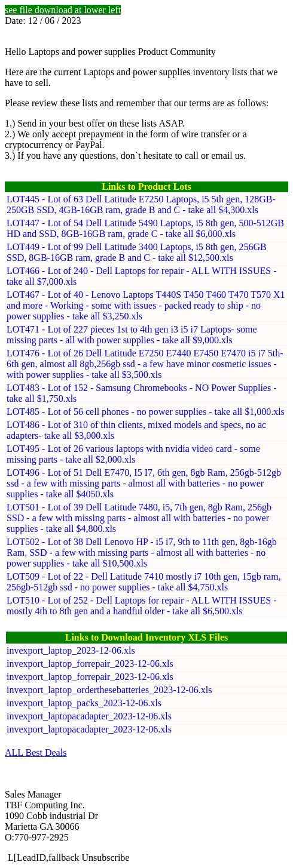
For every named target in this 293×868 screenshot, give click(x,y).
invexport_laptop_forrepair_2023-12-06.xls (90, 664)
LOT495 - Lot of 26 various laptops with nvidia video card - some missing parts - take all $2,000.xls (133, 454)
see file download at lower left (63, 10)
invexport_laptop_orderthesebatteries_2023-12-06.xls (109, 690)
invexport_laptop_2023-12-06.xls (71, 650)
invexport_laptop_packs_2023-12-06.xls (84, 703)
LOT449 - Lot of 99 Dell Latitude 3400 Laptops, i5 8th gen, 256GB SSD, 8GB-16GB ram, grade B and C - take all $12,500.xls (137, 252)
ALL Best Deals (36, 752)
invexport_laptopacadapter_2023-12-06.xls (89, 716)
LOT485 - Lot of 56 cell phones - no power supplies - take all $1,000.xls (146, 412)
